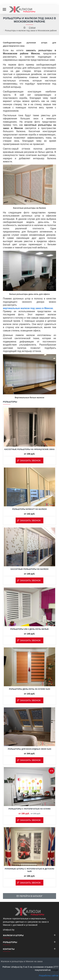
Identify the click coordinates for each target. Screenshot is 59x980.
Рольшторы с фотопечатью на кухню (30, 809)
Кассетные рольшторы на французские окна (29, 449)
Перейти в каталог (31, 896)
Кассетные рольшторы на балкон (30, 569)
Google (55, 970)
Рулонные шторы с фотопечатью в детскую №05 (29, 870)
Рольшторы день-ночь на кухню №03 (29, 689)
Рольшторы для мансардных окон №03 (29, 749)
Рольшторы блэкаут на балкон (29, 509)
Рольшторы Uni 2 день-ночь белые (30, 629)
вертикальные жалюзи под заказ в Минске (28, 308)
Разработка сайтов (49, 975)
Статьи (32, 28)
